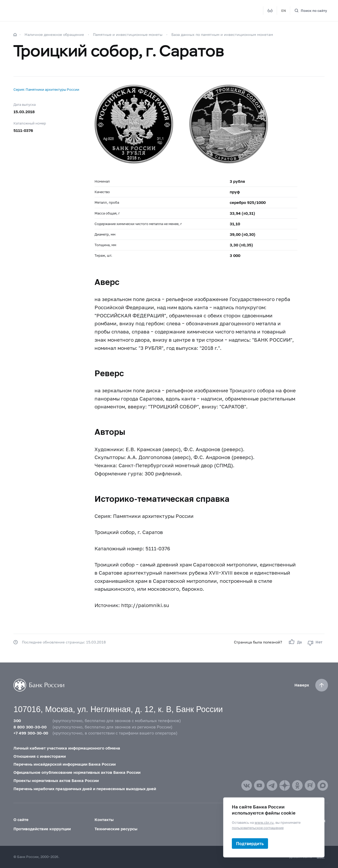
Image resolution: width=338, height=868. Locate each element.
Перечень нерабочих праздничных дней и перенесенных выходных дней (85, 789)
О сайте (21, 819)
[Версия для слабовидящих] (270, 11)
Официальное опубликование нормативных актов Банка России (77, 772)
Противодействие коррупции (42, 829)
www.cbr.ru (264, 822)
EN (284, 11)
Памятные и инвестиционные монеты (128, 34)
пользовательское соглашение (258, 827)
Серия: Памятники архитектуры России (46, 89)
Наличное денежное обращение (54, 34)
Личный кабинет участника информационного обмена (67, 748)
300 (17, 721)
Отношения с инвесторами (40, 756)
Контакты (104, 819)
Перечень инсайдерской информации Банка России (65, 764)
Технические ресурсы (116, 829)
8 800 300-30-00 (30, 727)
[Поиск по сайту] (311, 11)
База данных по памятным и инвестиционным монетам (222, 34)
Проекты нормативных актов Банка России (56, 780)
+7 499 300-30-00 (31, 733)
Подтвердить (250, 843)
